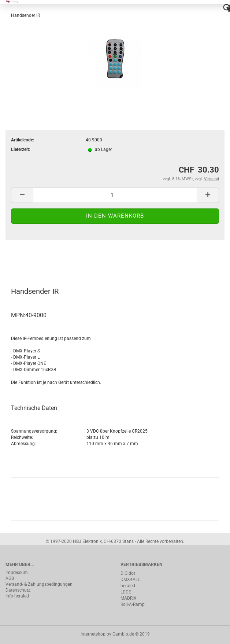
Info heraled (17, 596)
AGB (10, 578)
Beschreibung (33, 260)
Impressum (17, 573)
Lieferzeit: (21, 149)
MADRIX (129, 598)
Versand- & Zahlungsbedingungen (39, 584)
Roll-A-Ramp (133, 604)
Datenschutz (18, 590)
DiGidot (128, 573)
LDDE (126, 592)
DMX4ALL (130, 580)
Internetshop (93, 634)
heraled (128, 586)
